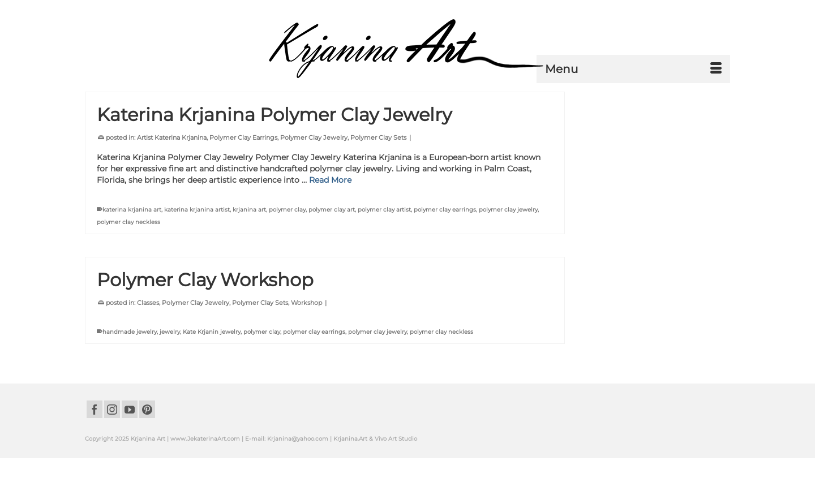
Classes (148, 303)
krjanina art (249, 210)
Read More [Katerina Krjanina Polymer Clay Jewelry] (330, 180)
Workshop (306, 303)
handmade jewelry (130, 332)
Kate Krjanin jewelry (212, 332)
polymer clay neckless (128, 222)
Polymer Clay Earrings (243, 137)
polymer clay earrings (445, 210)
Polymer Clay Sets (378, 137)
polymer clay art (332, 210)
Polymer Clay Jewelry (314, 137)
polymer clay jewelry (508, 210)
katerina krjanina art (132, 210)
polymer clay (287, 210)
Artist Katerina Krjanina (172, 137)
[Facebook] (95, 409)
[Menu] (633, 69)
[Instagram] (112, 409)
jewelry (170, 332)
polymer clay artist (384, 210)
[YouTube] (130, 409)
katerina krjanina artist (197, 210)
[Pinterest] (147, 409)
